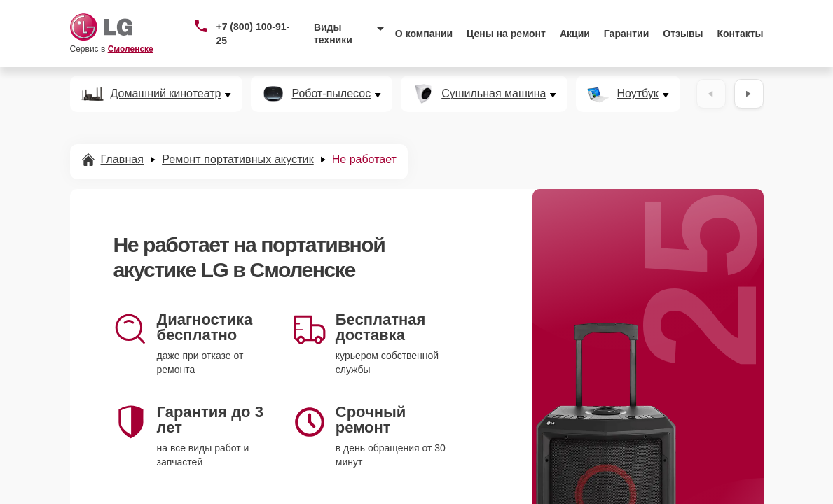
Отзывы (683, 34)
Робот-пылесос (331, 94)
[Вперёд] (749, 94)
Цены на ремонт (506, 34)
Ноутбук (637, 94)
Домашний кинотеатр (166, 94)
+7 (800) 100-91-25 (253, 34)
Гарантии (626, 34)
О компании (424, 34)
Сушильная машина (494, 94)
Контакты (741, 34)
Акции (575, 34)
